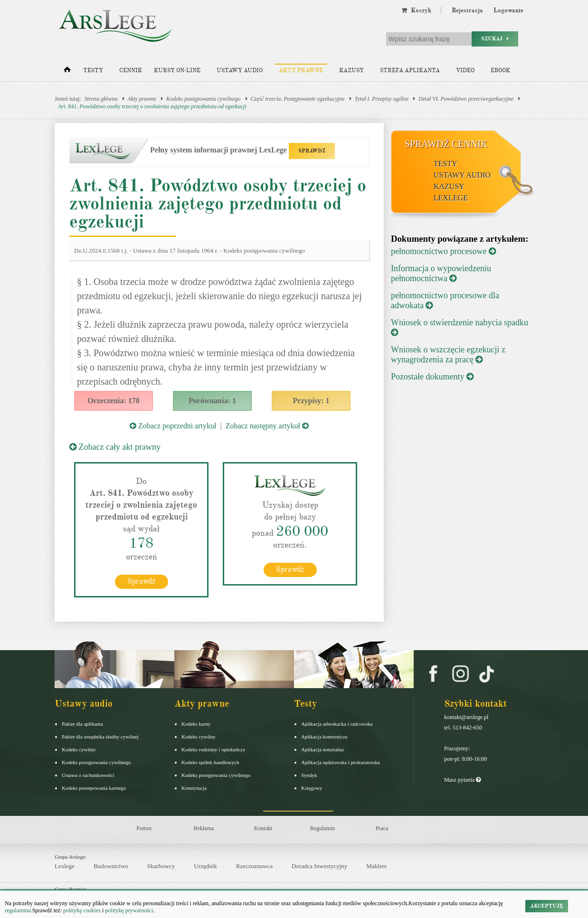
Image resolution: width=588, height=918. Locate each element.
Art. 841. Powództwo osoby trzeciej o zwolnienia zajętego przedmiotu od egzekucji (152, 106)
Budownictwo (111, 866)
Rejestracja (467, 10)
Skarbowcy (161, 866)
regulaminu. (19, 910)
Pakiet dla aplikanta (82, 724)
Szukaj (495, 39)
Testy (93, 71)
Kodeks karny (196, 724)
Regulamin (323, 828)
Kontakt (263, 828)
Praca (382, 828)
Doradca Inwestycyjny (319, 866)
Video (465, 71)
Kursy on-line (177, 71)
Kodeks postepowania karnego (94, 788)
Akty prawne (301, 71)
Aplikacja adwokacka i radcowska (337, 724)
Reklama (204, 828)
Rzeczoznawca (254, 866)
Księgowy (312, 788)
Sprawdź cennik (446, 144)
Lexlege (65, 866)
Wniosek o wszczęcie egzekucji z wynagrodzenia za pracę (448, 355)
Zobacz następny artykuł (267, 426)
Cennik (131, 71)
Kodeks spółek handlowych (210, 762)
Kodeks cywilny (79, 749)
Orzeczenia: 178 (114, 401)
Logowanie (508, 10)
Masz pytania (462, 780)
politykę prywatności (129, 910)
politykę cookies (82, 910)
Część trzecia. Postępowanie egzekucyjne (298, 99)
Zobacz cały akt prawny (115, 447)
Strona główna (101, 99)
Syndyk (309, 775)
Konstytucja (194, 788)
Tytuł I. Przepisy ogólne (382, 99)
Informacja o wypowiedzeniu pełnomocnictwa (441, 273)
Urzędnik (205, 866)
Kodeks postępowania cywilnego (204, 99)
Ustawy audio (240, 71)
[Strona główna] (67, 72)
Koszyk (416, 10)
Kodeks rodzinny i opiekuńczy (213, 749)
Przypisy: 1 (311, 401)
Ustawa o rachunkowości (88, 775)
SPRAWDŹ (312, 151)
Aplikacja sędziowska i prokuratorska (341, 762)
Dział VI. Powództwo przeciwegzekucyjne (466, 99)
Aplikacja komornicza (324, 737)
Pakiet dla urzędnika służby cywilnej (100, 737)
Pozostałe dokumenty (432, 377)
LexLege (451, 198)
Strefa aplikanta (410, 71)
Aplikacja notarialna (322, 749)
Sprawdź (141, 581)
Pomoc (144, 828)
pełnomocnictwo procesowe (443, 251)
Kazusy (351, 71)
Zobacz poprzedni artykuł (173, 426)
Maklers (376, 866)
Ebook (500, 71)
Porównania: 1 (212, 401)
